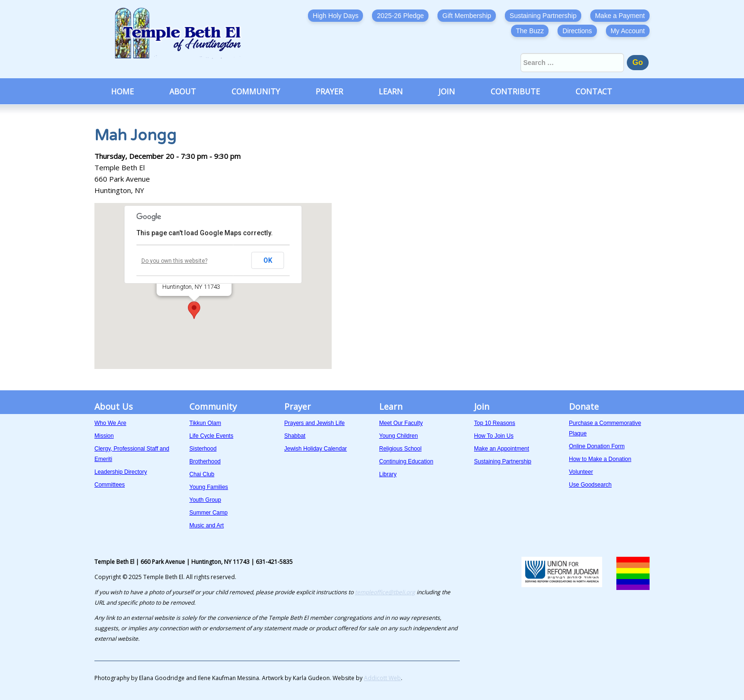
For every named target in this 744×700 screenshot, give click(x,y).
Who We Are (110, 423)
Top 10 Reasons (495, 423)
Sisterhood (203, 449)
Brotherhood (205, 461)
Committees (110, 485)
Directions (577, 31)
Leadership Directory (121, 472)
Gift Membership (467, 16)
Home (122, 92)
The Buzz (530, 31)
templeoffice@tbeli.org (385, 592)
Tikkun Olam (205, 423)
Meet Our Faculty (401, 423)
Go (638, 62)
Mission (104, 436)
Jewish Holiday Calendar (316, 449)
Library (388, 474)
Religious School (400, 449)
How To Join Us (494, 436)
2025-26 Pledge (400, 16)
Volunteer (581, 472)
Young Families (209, 487)
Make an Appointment (502, 449)
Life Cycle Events (211, 436)
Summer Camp (209, 513)
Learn (391, 92)
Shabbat (295, 436)
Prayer (329, 92)
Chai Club (202, 474)
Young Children (399, 436)
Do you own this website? (174, 261)
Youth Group (205, 500)
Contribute (515, 92)
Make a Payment (620, 16)
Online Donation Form (597, 446)
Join (447, 92)
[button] (194, 310)
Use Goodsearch (590, 485)
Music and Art (207, 525)
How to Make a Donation (600, 459)
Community (256, 92)
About (183, 92)
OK (268, 260)
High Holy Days (335, 16)
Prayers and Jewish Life (314, 423)
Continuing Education (406, 461)
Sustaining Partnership (543, 16)
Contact (594, 92)
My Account (628, 31)
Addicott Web (382, 678)
